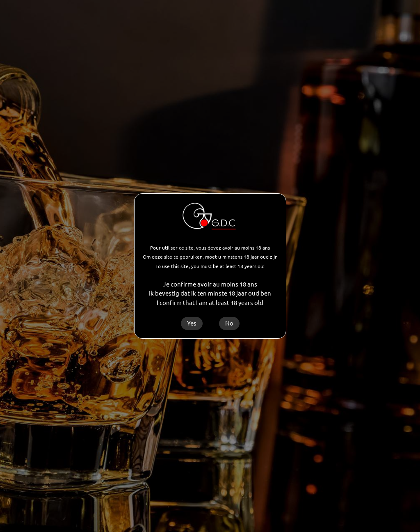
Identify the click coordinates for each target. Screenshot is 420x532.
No (229, 323)
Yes (192, 323)
